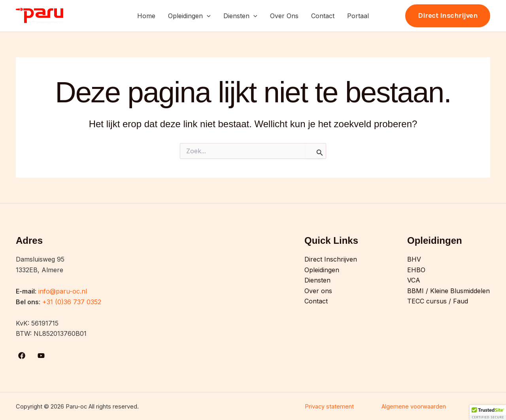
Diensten (240, 16)
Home (146, 16)
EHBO (416, 270)
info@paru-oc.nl (63, 291)
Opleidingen (189, 16)
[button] (207, 16)
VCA (414, 280)
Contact (323, 16)
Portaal (358, 16)
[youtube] (42, 356)
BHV (414, 259)
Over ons (318, 291)
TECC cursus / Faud (438, 301)
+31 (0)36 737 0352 (72, 302)
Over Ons (284, 16)
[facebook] (23, 356)
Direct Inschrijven (331, 259)
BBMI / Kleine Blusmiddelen (448, 291)
